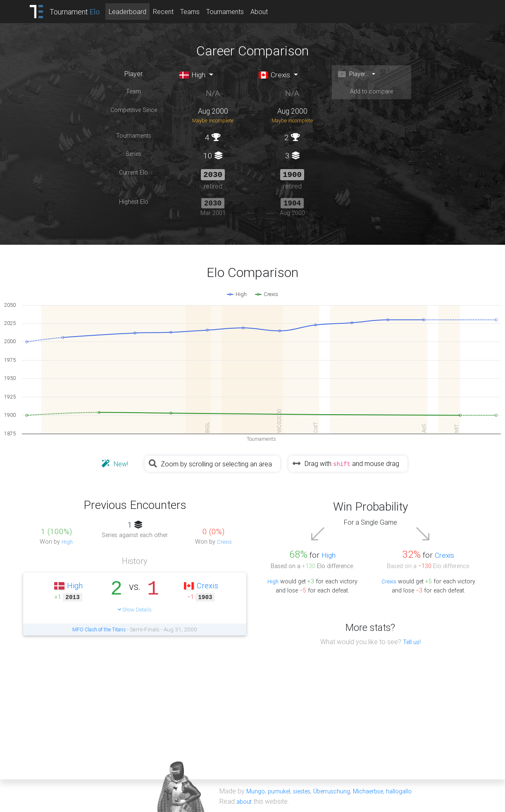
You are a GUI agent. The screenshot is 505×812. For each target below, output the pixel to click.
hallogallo (413, 791)
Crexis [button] (276, 75)
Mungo (256, 791)
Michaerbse (379, 791)
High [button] (194, 75)
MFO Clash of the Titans (99, 629)
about (245, 800)
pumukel (281, 791)
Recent (174, 12)
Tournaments (235, 12)
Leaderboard (138, 12)
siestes (306, 791)
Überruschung (339, 791)
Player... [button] (355, 74)
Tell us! (412, 642)
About (269, 12)
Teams (200, 12)
